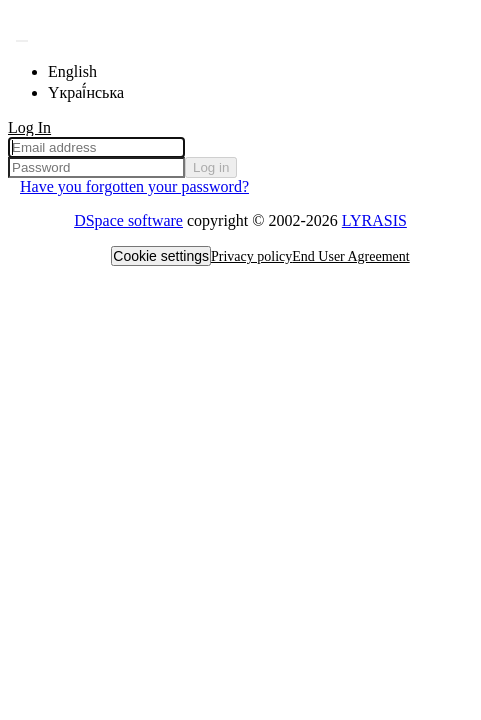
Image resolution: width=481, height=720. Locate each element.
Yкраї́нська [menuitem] (86, 92)
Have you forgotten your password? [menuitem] (134, 186)
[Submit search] (22, 41)
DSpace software (128, 220)
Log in (211, 167)
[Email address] (96, 147)
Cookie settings (161, 256)
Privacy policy (251, 256)
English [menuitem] (72, 71)
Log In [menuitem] (29, 127)
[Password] (96, 167)
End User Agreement (350, 256)
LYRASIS (374, 220)
